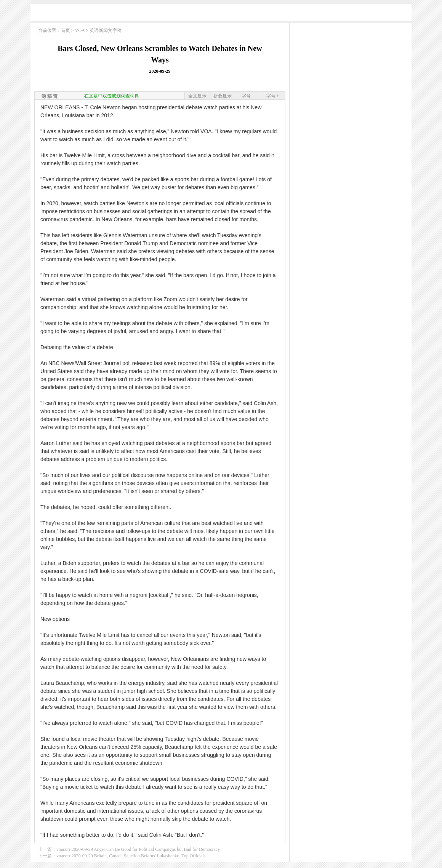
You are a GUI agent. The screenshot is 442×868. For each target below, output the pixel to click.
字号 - (247, 96)
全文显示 (197, 96)
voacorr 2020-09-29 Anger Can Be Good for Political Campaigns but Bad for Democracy (138, 849)
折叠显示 (223, 96)
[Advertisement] (221, 14)
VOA (80, 30)
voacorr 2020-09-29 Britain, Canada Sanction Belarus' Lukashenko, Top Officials (131, 856)
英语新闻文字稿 (106, 30)
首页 (66, 30)
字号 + (273, 96)
